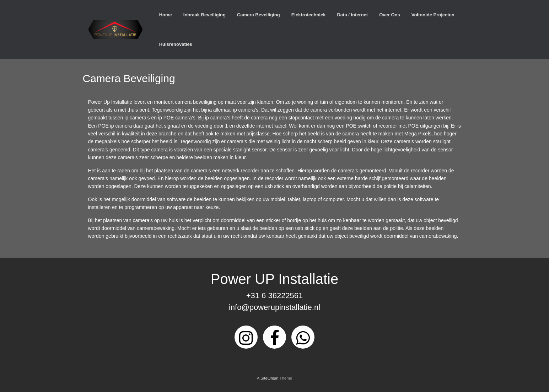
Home (166, 15)
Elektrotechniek (309, 15)
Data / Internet (352, 15)
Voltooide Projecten (433, 15)
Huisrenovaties (176, 44)
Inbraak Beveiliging (204, 15)
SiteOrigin (270, 378)
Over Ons (390, 15)
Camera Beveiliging (259, 15)
